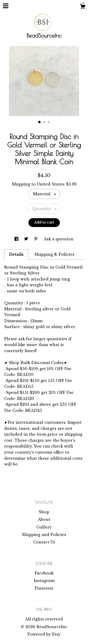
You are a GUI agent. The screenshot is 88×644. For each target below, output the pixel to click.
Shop (44, 512)
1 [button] (39, 122)
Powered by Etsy (44, 634)
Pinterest (44, 588)
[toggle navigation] (6, 6)
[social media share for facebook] (17, 239)
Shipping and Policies (44, 535)
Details (16, 254)
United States (50, 184)
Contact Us (44, 542)
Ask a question (59, 239)
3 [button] (49, 122)
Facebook (44, 573)
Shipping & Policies (54, 254)
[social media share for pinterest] (36, 239)
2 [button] (44, 122)
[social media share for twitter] (27, 239)
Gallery (44, 527)
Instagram (44, 581)
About (44, 519)
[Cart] (83, 7)
